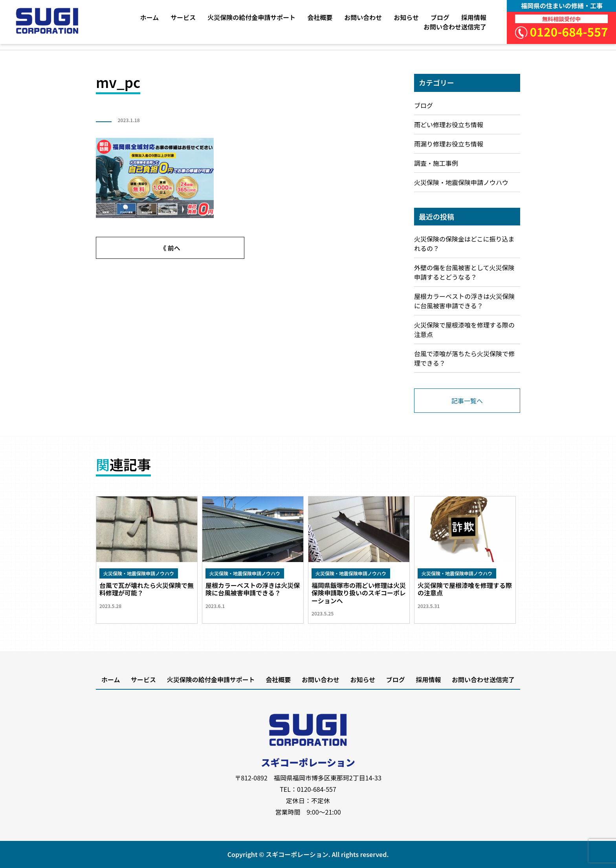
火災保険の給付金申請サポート (251, 17)
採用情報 (474, 17)
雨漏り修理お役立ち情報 (449, 144)
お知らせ (406, 17)
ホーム (150, 17)
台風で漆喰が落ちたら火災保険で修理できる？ (464, 358)
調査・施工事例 (436, 163)
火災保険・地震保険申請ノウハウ (461, 182)
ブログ (440, 17)
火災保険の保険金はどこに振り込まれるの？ (464, 244)
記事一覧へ (467, 401)
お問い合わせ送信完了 (455, 27)
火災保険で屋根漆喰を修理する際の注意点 (464, 330)
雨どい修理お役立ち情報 (449, 125)
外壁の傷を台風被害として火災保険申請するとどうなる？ (464, 272)
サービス (183, 17)
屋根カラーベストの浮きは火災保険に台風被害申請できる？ (464, 301)
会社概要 (320, 17)
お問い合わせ (363, 17)
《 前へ (170, 248)
